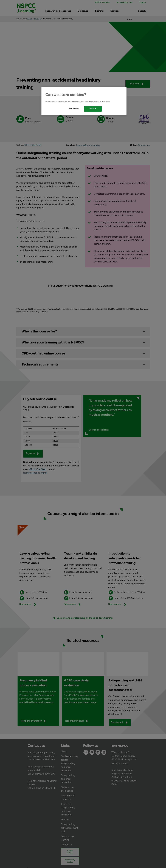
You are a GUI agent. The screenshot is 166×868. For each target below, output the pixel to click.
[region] (84, 101)
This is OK (93, 109)
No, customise (74, 109)
